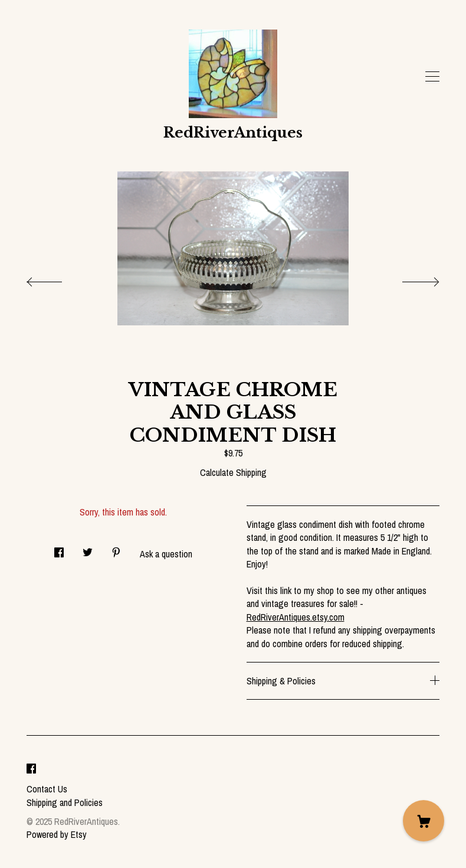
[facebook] (31, 769)
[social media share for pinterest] (116, 549)
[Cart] (424, 821)
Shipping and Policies (65, 802)
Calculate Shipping (233, 472)
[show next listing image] (410, 279)
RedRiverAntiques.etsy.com (296, 617)
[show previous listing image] (56, 279)
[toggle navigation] (432, 77)
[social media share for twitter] (88, 549)
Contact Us (47, 789)
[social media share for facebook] (59, 549)
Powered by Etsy (57, 834)
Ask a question (166, 554)
